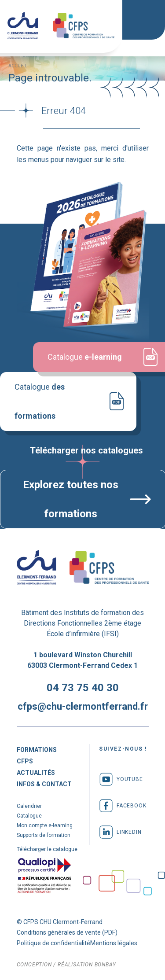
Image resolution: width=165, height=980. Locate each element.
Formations (37, 749)
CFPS (25, 760)
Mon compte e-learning (45, 825)
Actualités (36, 772)
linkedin (120, 831)
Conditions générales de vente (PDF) (67, 932)
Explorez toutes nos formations (70, 499)
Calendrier (29, 805)
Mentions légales (114, 942)
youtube (121, 778)
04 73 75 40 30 (83, 687)
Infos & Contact (44, 783)
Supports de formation (44, 834)
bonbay (105, 964)
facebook (123, 805)
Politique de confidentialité (53, 942)
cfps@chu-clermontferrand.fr (83, 706)
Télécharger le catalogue (47, 848)
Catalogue (54, 380)
